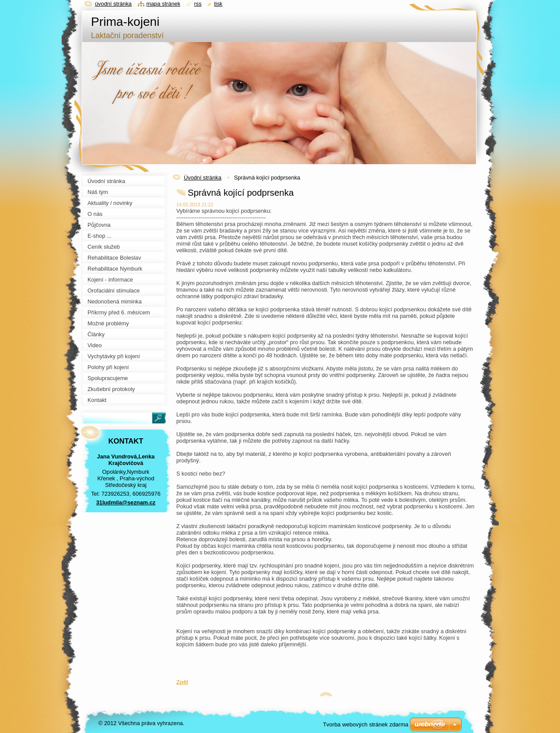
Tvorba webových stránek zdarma (366, 724)
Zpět (182, 682)
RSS (198, 4)
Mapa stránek (164, 4)
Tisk (218, 4)
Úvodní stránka (203, 178)
